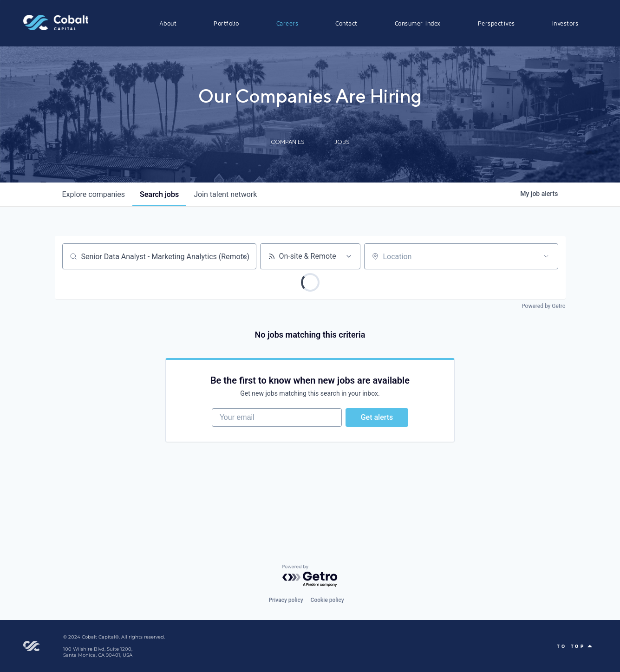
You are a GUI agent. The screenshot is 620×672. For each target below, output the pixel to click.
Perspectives (496, 23)
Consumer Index (418, 23)
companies (94, 194)
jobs (159, 194)
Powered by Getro (543, 306)
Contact (346, 23)
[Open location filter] (546, 256)
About (168, 23)
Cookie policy (327, 600)
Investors (565, 23)
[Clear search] (244, 256)
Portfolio (226, 23)
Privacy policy (286, 600)
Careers (287, 23)
